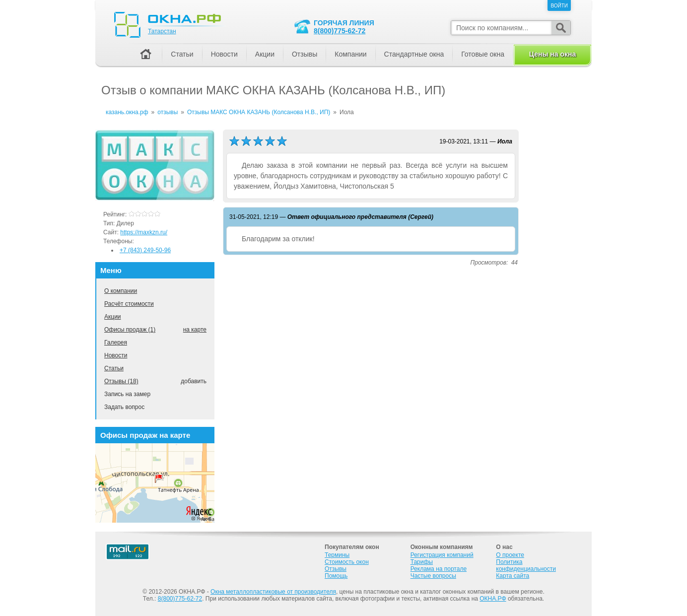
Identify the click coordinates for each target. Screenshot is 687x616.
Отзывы (305, 54)
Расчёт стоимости (129, 304)
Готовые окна (483, 54)
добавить (194, 381)
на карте (195, 330)
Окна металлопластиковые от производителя (273, 592)
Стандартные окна (414, 54)
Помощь (336, 576)
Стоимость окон (347, 562)
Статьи (114, 368)
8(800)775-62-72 (340, 31)
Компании (350, 54)
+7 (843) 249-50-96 (145, 250)
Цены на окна (552, 54)
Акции (113, 317)
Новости (116, 355)
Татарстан (162, 31)
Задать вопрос (124, 407)
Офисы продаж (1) (130, 330)
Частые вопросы (433, 576)
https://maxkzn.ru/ (144, 232)
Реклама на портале (439, 569)
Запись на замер (127, 394)
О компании (121, 291)
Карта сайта (513, 576)
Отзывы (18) (121, 381)
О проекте (510, 555)
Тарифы (422, 562)
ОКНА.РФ (493, 599)
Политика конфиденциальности (526, 565)
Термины (337, 555)
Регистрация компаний (442, 555)
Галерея (116, 342)
